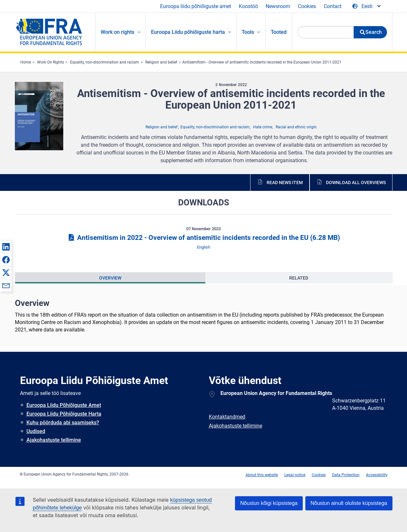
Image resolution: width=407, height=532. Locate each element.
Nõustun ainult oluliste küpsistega (349, 503)
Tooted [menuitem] (279, 32)
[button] (6, 247)
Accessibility (377, 475)
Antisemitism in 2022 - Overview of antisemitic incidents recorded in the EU (203, 238)
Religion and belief (161, 62)
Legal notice (295, 475)
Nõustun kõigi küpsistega (269, 503)
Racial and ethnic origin (296, 127)
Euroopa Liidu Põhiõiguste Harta (64, 414)
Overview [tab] (110, 278)
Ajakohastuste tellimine (54, 440)
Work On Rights (51, 62)
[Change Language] (367, 6)
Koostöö (248, 6)
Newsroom (278, 6)
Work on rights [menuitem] (117, 32)
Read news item (285, 182)
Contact (333, 6)
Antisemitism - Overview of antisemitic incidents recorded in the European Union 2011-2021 (262, 62)
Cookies (307, 6)
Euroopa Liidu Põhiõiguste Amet (64, 405)
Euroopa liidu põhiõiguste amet (196, 6)
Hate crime (263, 127)
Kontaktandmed (227, 417)
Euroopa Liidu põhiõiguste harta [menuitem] (188, 32)
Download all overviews (356, 182)
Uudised (36, 431)
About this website (262, 475)
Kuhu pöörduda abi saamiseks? (63, 423)
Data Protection (346, 475)
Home (26, 62)
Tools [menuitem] (248, 32)
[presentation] (110, 278)
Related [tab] (299, 278)
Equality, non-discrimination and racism (105, 62)
